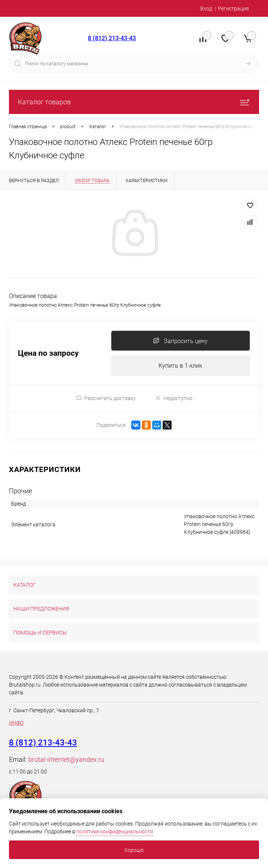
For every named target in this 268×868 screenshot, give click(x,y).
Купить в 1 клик (180, 366)
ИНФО (16, 723)
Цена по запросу (48, 353)
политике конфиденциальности (115, 831)
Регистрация (233, 9)
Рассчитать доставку (106, 398)
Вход (206, 9)
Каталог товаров (134, 102)
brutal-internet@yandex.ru (66, 759)
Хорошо (134, 850)
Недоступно (174, 398)
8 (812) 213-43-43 (112, 38)
